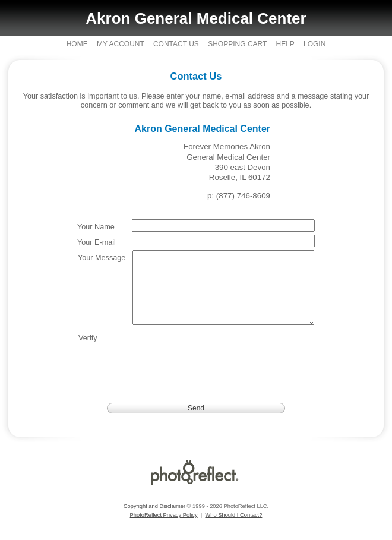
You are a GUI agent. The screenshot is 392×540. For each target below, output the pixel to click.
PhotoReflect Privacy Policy (164, 529)
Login (314, 44)
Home (77, 44)
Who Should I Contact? (233, 529)
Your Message (102, 258)
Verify (88, 352)
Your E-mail (97, 242)
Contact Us (176, 44)
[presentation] (223, 368)
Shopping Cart (237, 44)
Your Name (96, 227)
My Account (121, 44)
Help (285, 44)
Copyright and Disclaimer (155, 520)
